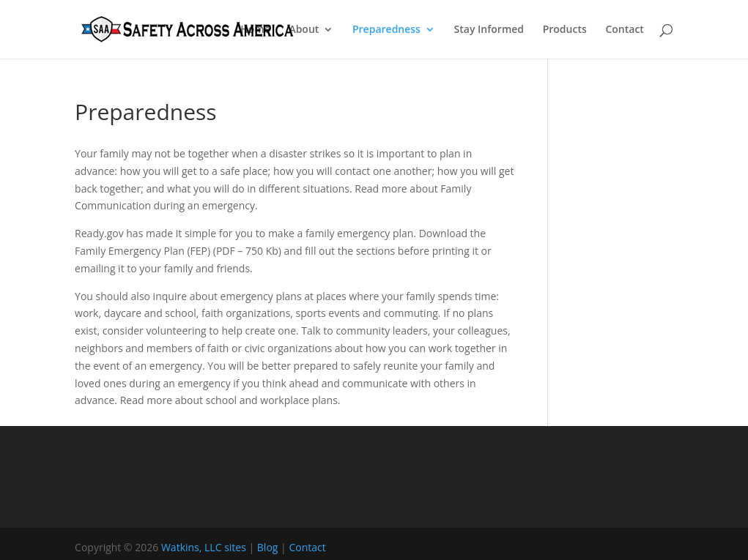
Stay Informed (489, 30)
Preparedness (386, 30)
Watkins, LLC (192, 547)
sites (235, 547)
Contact (624, 30)
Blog (268, 547)
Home (255, 30)
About (304, 30)
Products (565, 30)
